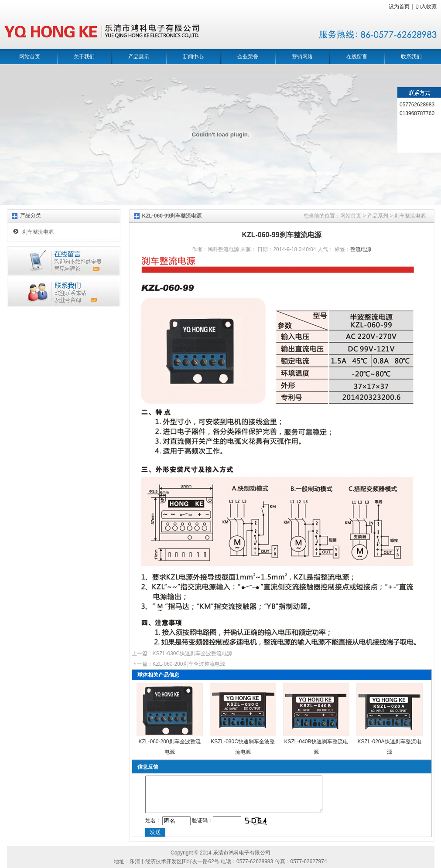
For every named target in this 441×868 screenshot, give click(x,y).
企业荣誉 (248, 57)
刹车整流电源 (38, 232)
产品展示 (139, 57)
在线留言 (357, 57)
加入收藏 (426, 7)
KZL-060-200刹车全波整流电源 (189, 664)
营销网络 (302, 57)
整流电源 (361, 249)
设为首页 (399, 7)
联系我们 (411, 57)
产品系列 (378, 216)
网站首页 (30, 57)
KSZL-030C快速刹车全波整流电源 (193, 654)
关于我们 (84, 57)
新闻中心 (193, 57)
